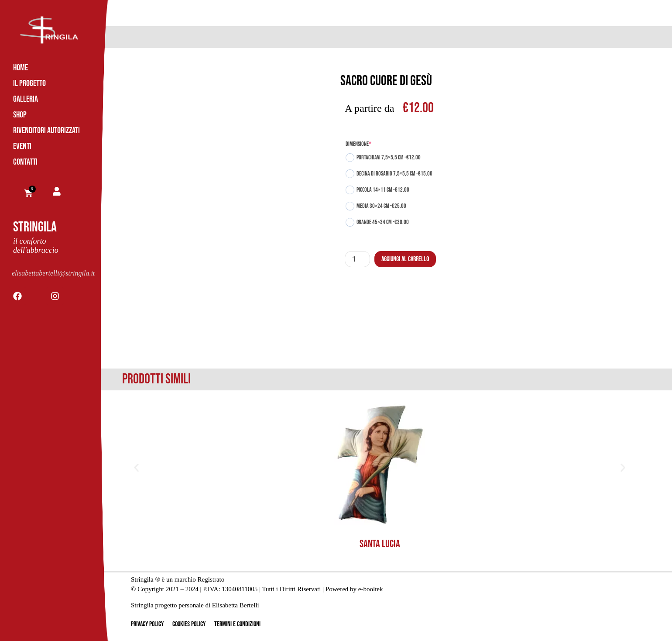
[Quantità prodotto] (357, 259)
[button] (136, 467)
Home (21, 68)
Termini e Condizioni (237, 624)
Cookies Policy (189, 624)
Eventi (22, 146)
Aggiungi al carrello (405, 259)
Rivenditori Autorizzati (46, 131)
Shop (20, 115)
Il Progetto (29, 83)
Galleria (26, 99)
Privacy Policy (147, 624)
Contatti (25, 162)
